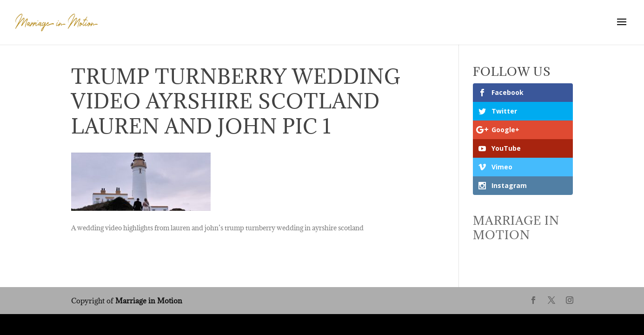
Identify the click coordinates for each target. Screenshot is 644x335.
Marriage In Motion (516, 228)
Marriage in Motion (149, 301)
